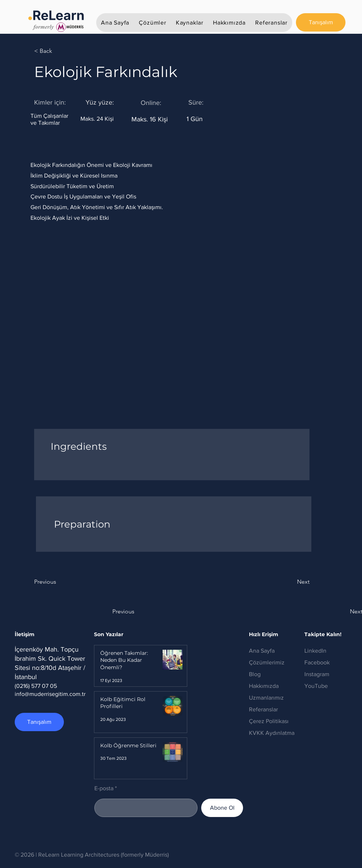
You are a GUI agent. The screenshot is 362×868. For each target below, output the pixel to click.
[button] (152, 23)
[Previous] (58, 582)
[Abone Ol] (222, 808)
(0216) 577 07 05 (36, 686)
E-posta (104, 788)
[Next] (291, 582)
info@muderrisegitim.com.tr (50, 694)
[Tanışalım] (321, 22)
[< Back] (58, 51)
